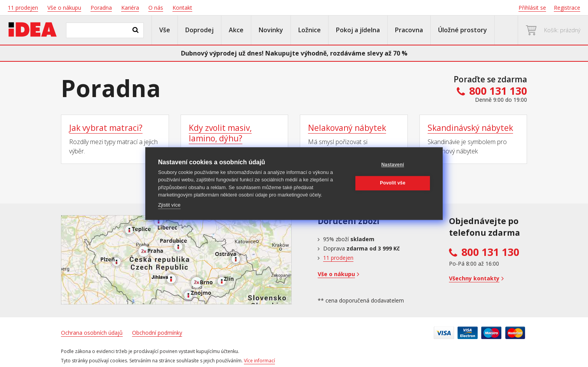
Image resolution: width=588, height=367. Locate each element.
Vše (165, 30)
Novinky (271, 30)
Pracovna (409, 30)
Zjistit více (169, 205)
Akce (236, 30)
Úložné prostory (463, 30)
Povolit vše (393, 183)
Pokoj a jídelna (358, 30)
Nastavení (393, 165)
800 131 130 (490, 252)
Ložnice (310, 30)
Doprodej (199, 30)
